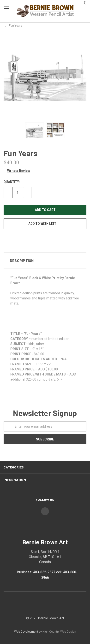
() (83, 2)
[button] (45, 261)
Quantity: (12, 182)
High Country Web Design (59, 632)
